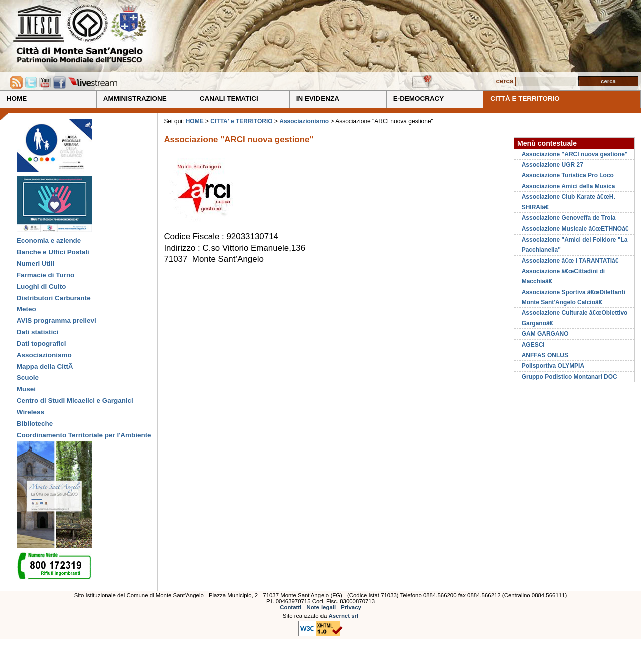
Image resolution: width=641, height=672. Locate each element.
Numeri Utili (35, 263)
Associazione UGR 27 (553, 165)
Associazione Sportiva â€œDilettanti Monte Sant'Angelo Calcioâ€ (574, 297)
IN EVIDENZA (318, 98)
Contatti (291, 607)
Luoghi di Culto (41, 286)
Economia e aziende (49, 240)
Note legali (321, 607)
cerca (505, 81)
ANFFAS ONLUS (545, 355)
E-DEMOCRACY (419, 98)
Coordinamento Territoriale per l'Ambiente (84, 435)
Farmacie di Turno (46, 275)
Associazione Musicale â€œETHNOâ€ (577, 229)
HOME (17, 98)
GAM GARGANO (545, 334)
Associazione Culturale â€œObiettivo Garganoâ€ (575, 318)
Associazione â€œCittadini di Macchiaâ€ (563, 276)
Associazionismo (44, 355)
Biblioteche (35, 424)
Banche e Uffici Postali (53, 252)
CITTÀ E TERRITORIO (525, 98)
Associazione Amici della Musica (569, 186)
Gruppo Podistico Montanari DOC (570, 377)
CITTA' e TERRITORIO (242, 121)
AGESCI (533, 345)
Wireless (30, 412)
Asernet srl (344, 616)
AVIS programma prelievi (56, 320)
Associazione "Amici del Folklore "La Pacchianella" (575, 245)
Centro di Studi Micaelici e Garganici (75, 401)
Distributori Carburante (54, 298)
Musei (26, 389)
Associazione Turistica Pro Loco (568, 175)
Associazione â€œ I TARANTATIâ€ (572, 261)
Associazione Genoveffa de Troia (569, 218)
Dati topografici (41, 344)
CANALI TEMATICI (229, 98)
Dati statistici (38, 332)
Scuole (28, 378)
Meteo (26, 309)
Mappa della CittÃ (46, 367)
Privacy (351, 607)
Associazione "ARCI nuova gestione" (575, 154)
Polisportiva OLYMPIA (553, 366)
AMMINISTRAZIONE (135, 98)
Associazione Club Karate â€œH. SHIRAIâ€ (569, 202)
